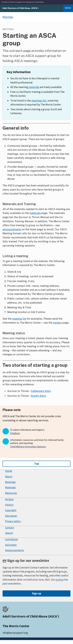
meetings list (39, 101)
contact (57, 323)
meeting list (19, 319)
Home (9, 471)
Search (9, 533)
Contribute (11, 539)
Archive (9, 499)
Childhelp (15, 433)
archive (60, 580)
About (9, 476)
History (9, 505)
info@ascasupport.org (15, 633)
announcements (12, 229)
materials (34, 87)
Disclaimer (11, 516)
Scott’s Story (38, 396)
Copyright (11, 510)
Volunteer (11, 545)
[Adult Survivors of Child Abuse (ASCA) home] (20, 8)
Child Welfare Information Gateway (28, 447)
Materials (10, 487)
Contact (10, 528)
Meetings (10, 482)
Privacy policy (13, 521)
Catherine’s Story (41, 391)
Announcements (14, 550)
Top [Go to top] (37, 464)
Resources (11, 493)
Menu (68, 8)
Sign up (37, 593)
